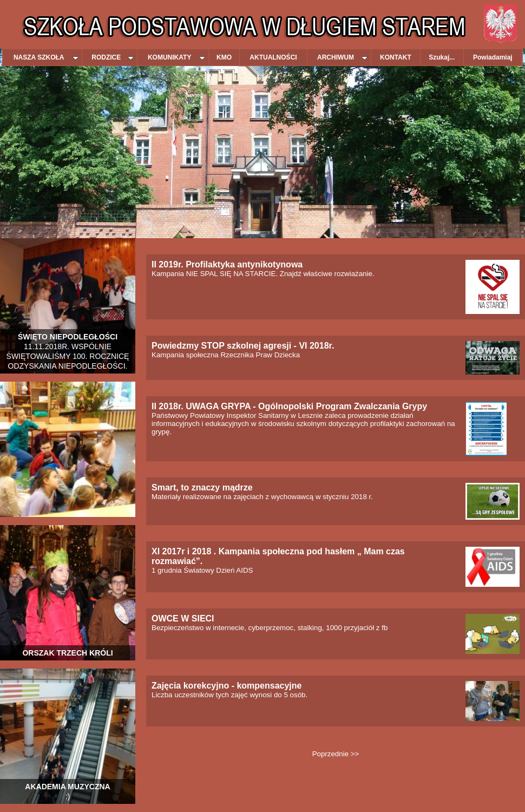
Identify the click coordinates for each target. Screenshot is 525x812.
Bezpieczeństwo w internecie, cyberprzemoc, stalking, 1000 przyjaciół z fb (270, 623)
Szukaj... (442, 57)
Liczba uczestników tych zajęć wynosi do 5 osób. (229, 690)
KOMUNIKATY (176, 57)
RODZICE (113, 57)
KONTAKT (396, 57)
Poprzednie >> (336, 754)
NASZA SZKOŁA (46, 57)
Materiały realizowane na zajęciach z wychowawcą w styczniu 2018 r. (262, 492)
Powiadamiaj (493, 57)
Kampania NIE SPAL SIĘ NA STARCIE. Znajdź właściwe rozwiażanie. (263, 269)
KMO (224, 57)
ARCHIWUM (342, 57)
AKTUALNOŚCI (273, 57)
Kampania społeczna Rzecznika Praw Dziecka (243, 351)
